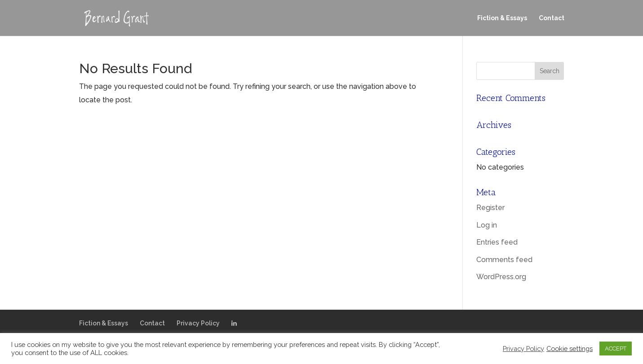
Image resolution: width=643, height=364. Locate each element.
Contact (552, 18)
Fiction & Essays (502, 18)
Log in (487, 225)
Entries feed (497, 242)
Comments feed (504, 260)
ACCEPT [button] (616, 349)
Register (490, 208)
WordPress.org (501, 277)
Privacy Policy (198, 323)
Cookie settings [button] (570, 349)
